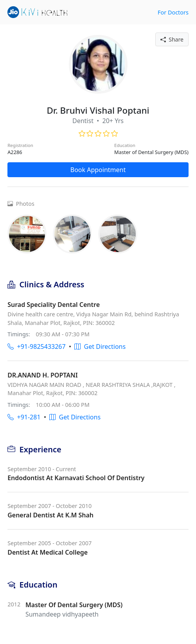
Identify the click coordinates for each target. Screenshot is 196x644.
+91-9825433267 (36, 346)
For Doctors (173, 12)
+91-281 (24, 417)
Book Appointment (98, 170)
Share (172, 39)
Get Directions (100, 346)
